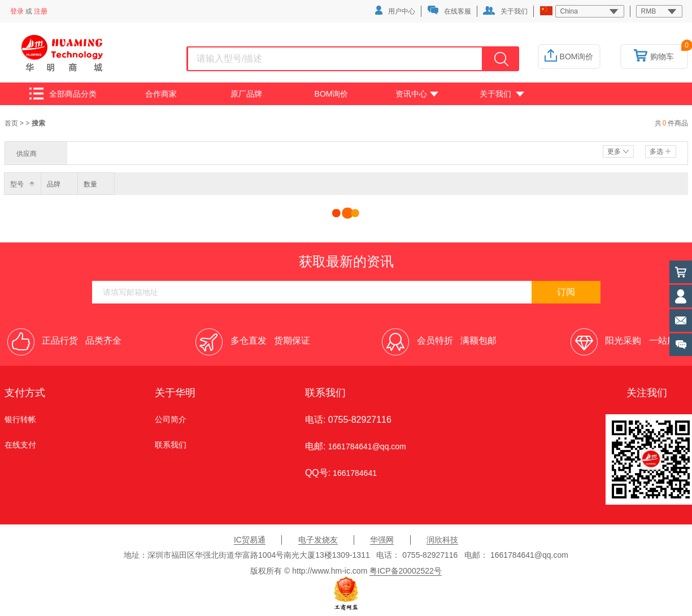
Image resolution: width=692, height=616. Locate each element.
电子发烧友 (318, 540)
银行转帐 (20, 419)
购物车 (654, 57)
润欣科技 (442, 540)
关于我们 (505, 11)
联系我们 (171, 445)
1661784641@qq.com (367, 446)
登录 (17, 11)
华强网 (382, 540)
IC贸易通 (250, 540)
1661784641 (354, 473)
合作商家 (161, 94)
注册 (41, 11)
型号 (17, 184)
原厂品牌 (246, 94)
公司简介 (171, 419)
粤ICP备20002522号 (406, 571)
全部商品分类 (63, 94)
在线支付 (20, 445)
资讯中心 (417, 94)
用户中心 (395, 10)
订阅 (566, 292)
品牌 (54, 184)
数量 (90, 184)
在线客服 (449, 10)
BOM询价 (569, 57)
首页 (12, 123)
